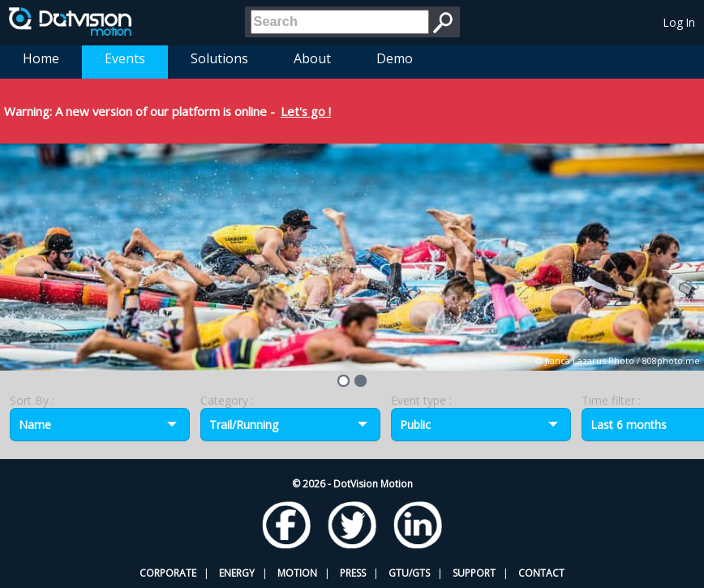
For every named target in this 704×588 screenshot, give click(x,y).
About (312, 58)
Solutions (219, 58)
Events (125, 58)
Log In (679, 22)
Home (41, 58)
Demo (395, 58)
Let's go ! (306, 111)
